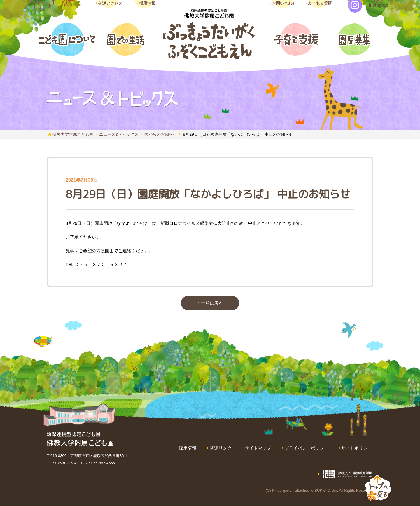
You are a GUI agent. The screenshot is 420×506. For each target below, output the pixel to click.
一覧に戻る (212, 303)
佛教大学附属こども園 (73, 134)
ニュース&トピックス (119, 134)
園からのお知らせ (161, 134)
